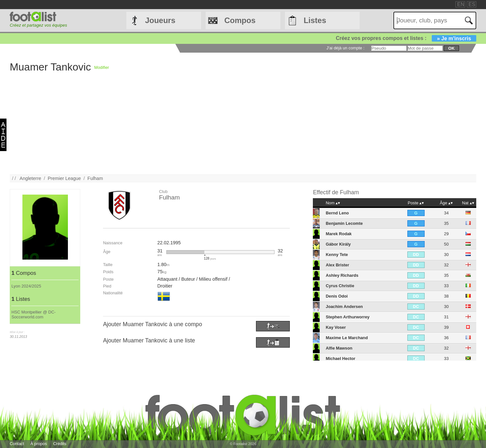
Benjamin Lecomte (344, 223)
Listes (315, 20)
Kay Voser (336, 327)
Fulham (95, 178)
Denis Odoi (337, 296)
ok (451, 48)
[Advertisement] (205, 129)
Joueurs (160, 20)
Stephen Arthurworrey (348, 317)
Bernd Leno (337, 213)
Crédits (60, 444)
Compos (240, 20)
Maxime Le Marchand (347, 338)
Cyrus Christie (340, 286)
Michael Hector (341, 358)
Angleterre (30, 178)
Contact (17, 444)
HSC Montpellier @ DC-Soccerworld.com (33, 314)
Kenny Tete (337, 255)
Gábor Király (338, 244)
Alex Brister (338, 265)
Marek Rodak (339, 234)
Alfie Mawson (339, 348)
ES (472, 4)
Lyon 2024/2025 (26, 286)
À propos (38, 444)
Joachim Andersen (344, 307)
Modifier (102, 67)
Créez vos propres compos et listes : (406, 38)
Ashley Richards (342, 275)
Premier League (64, 178)
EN (461, 4)
